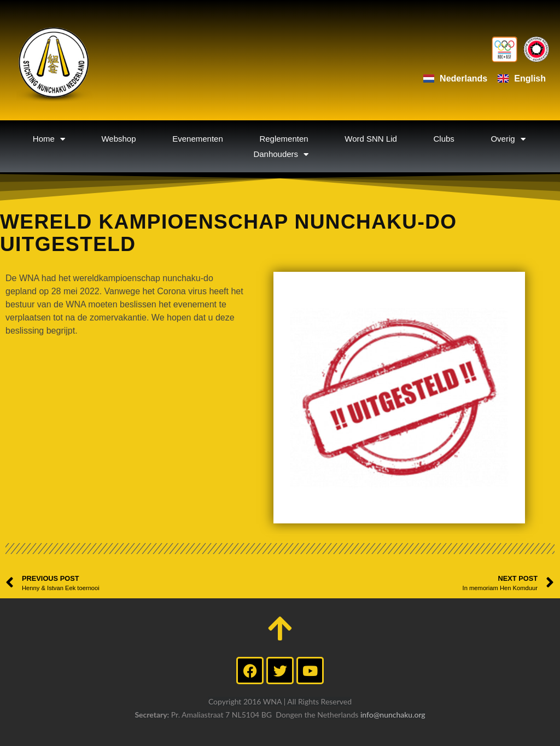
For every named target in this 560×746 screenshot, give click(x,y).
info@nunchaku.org (393, 715)
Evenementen (198, 139)
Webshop (118, 139)
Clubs (444, 139)
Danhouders (281, 154)
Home (49, 139)
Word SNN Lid (371, 139)
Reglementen (284, 139)
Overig (508, 139)
